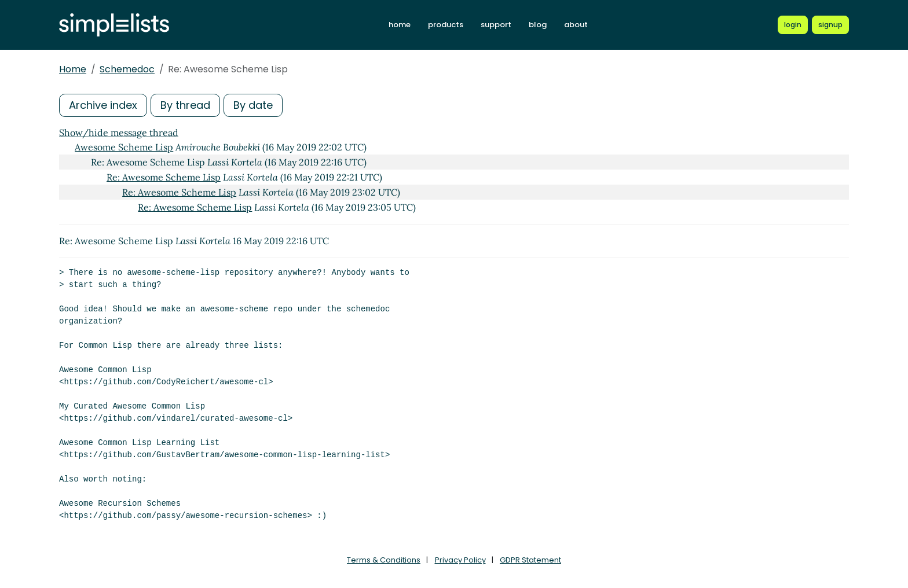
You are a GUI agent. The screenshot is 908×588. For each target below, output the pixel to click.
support (496, 25)
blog (538, 25)
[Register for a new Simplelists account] (830, 25)
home (400, 25)
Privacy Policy (460, 560)
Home (73, 69)
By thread (185, 105)
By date (253, 105)
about (576, 25)
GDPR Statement (530, 560)
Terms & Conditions (384, 560)
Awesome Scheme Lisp (124, 147)
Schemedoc (127, 69)
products (446, 25)
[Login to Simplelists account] (793, 25)
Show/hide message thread (119, 133)
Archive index (103, 105)
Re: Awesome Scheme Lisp (164, 177)
